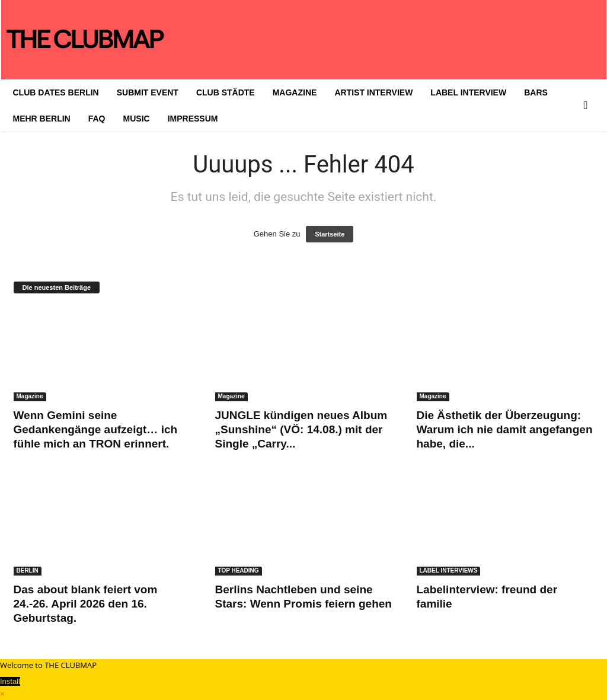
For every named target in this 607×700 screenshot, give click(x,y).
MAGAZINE (295, 92)
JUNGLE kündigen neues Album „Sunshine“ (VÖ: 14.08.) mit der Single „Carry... (301, 429)
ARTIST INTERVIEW (373, 92)
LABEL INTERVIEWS (449, 570)
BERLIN (28, 570)
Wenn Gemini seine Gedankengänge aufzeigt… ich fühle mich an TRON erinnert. (96, 429)
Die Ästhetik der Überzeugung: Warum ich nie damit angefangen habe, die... (505, 429)
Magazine (30, 396)
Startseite (330, 234)
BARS (536, 92)
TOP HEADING (239, 570)
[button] (589, 106)
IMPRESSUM (193, 119)
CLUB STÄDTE (226, 92)
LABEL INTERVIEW (468, 92)
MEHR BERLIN (42, 119)
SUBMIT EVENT (148, 92)
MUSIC (137, 119)
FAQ (97, 119)
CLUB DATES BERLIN (56, 92)
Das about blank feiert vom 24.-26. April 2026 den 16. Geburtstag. (86, 604)
